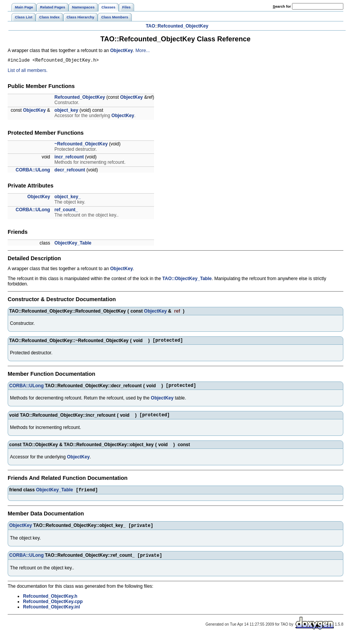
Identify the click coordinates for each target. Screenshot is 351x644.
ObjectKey (122, 51)
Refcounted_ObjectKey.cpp (53, 608)
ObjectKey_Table (73, 244)
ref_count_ (66, 211)
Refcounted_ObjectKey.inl (51, 614)
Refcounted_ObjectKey (183, 26)
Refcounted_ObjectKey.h (50, 603)
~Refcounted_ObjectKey (81, 145)
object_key (66, 111)
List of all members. (28, 72)
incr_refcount (69, 158)
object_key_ (68, 198)
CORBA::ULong (33, 171)
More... (143, 51)
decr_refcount (70, 171)
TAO (150, 26)
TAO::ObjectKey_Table (187, 280)
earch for (282, 6)
